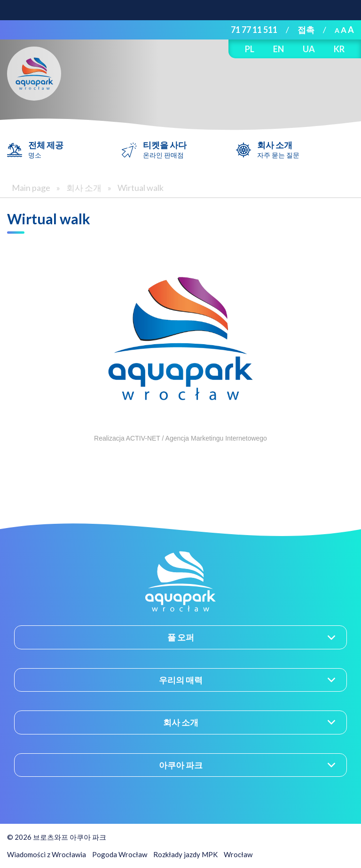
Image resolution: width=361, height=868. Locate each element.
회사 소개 (278, 150)
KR (339, 49)
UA (309, 49)
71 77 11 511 (254, 30)
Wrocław (238, 854)
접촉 (306, 30)
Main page (31, 188)
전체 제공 (46, 150)
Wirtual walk (141, 188)
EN (279, 49)
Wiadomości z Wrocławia (47, 854)
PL (250, 49)
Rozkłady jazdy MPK (185, 854)
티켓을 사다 (165, 150)
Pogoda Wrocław (120, 854)
